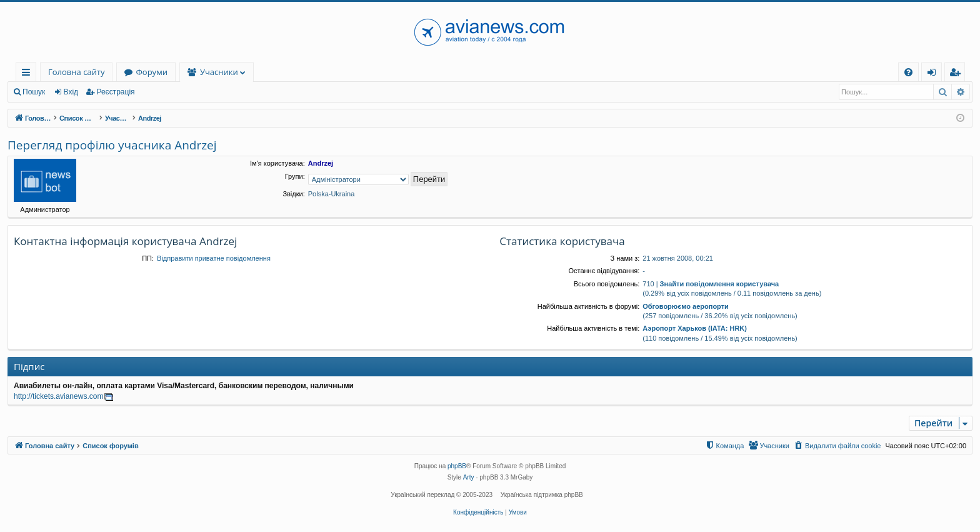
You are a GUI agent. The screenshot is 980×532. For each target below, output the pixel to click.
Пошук (34, 92)
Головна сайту (76, 72)
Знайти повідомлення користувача (720, 284)
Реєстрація (115, 92)
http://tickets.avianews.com (58, 396)
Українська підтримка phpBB (542, 495)
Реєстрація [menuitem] (957, 74)
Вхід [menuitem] (936, 74)
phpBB (457, 466)
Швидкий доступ (28, 74)
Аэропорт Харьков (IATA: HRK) (695, 328)
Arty (469, 477)
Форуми (151, 72)
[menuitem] (908, 72)
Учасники (219, 72)
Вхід (71, 92)
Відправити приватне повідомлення (214, 258)
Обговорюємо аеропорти (686, 306)
